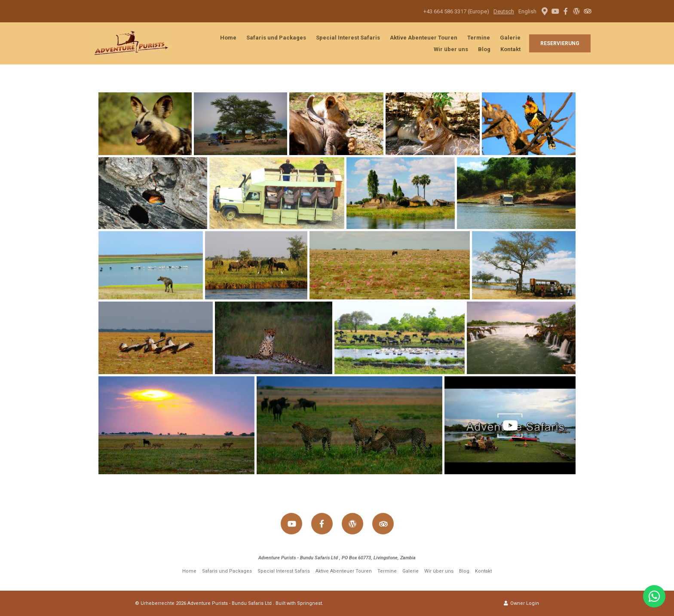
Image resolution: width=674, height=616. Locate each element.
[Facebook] (566, 11)
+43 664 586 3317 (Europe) (456, 11)
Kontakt (510, 49)
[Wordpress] (576, 11)
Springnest (309, 603)
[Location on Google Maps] (544, 11)
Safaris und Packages (276, 38)
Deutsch (504, 11)
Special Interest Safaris (348, 38)
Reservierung (560, 43)
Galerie (510, 38)
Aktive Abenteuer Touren (424, 38)
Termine (479, 38)
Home (228, 38)
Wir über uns (451, 49)
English (527, 11)
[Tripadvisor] (587, 11)
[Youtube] (555, 11)
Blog (484, 49)
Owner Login (521, 603)
